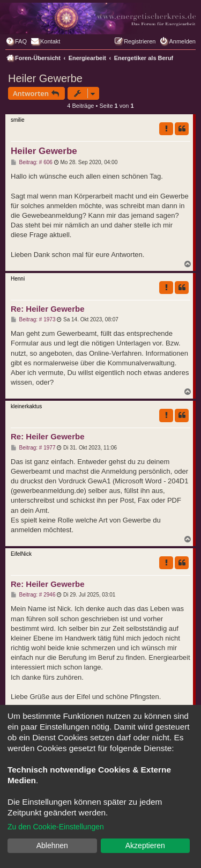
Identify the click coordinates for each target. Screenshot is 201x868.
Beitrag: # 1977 (33, 448)
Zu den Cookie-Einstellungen (56, 827)
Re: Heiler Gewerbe (48, 309)
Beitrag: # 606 (32, 163)
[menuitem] (16, 41)
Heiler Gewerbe (45, 78)
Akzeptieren (145, 845)
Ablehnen (52, 845)
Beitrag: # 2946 (33, 595)
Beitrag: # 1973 (33, 320)
